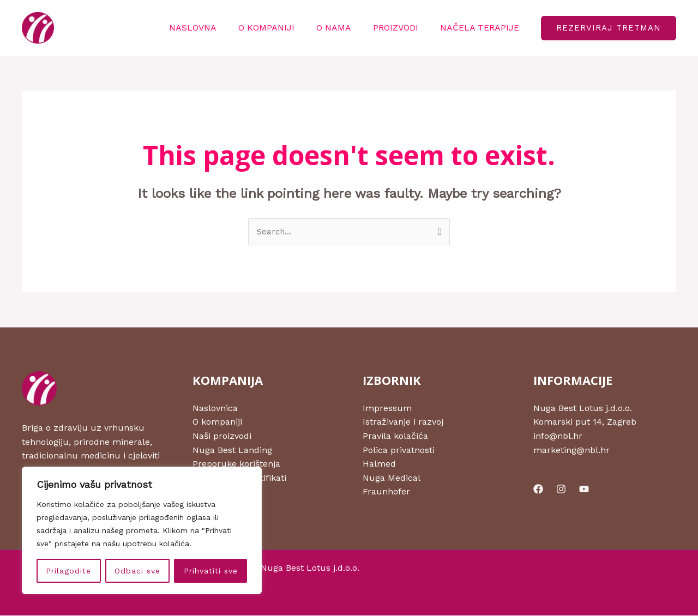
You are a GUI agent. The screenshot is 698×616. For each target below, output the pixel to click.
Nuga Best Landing (232, 451)
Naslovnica (215, 409)
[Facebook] (538, 490)
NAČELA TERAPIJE (482, 28)
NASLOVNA (212, 28)
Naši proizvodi (222, 436)
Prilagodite (68, 571)
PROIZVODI (402, 28)
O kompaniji (217, 423)
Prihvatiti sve (211, 571)
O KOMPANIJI (282, 28)
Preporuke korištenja (236, 465)
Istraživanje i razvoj (403, 423)
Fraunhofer (386, 493)
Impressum (387, 409)
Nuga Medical (392, 478)
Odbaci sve (137, 571)
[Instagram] (561, 490)
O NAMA (345, 28)
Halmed (379, 465)
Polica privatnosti (399, 451)
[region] (142, 530)
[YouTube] (584, 490)
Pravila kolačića (395, 436)
